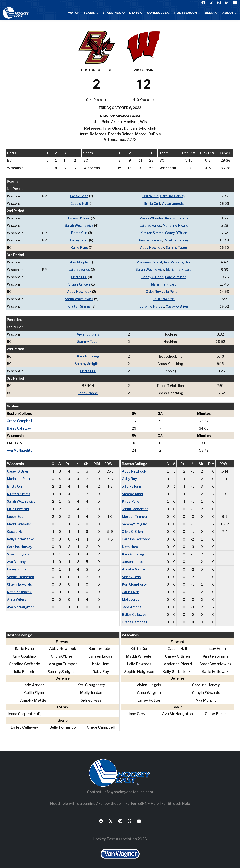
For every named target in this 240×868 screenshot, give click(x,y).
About (228, 13)
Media (210, 13)
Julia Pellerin (172, 291)
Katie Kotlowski (19, 590)
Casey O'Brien (79, 218)
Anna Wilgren (18, 598)
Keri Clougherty (134, 583)
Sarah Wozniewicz (79, 225)
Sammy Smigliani (88, 363)
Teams (89, 13)
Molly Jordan (132, 598)
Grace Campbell (19, 420)
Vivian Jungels (173, 203)
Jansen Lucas (132, 560)
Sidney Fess (132, 575)
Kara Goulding (88, 355)
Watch (74, 13)
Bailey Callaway (19, 427)
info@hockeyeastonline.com (128, 790)
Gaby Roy (153, 291)
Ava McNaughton (177, 262)
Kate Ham (130, 545)
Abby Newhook (152, 247)
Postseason (186, 13)
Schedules (157, 13)
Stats (134, 13)
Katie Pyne (79, 247)
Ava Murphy (79, 262)
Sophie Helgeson (21, 575)
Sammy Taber (177, 247)
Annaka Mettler (134, 568)
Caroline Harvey (173, 196)
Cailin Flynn (131, 590)
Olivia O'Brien (132, 530)
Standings (112, 13)
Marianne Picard (175, 225)
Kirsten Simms (177, 218)
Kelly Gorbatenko (21, 538)
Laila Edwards (150, 225)
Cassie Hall (79, 203)
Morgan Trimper (135, 515)
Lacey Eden (79, 196)
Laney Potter (176, 276)
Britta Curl (150, 196)
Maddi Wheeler (151, 218)
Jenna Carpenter (135, 508)
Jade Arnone (88, 392)
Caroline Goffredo (136, 538)
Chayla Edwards (20, 583)
